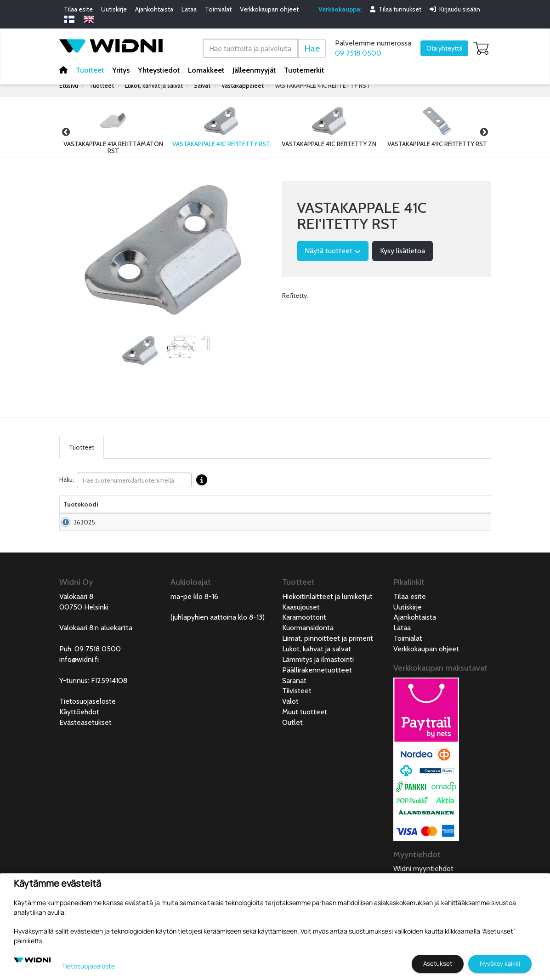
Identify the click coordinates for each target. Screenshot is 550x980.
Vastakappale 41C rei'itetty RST (130, 536)
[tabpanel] (140, 351)
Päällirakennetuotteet (317, 688)
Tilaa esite (78, 9)
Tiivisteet (297, 709)
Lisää (466, 536)
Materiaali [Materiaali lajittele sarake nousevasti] (185, 513)
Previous (66, 132)
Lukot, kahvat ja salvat (154, 85)
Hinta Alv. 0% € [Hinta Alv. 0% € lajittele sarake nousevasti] (324, 509)
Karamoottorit (304, 635)
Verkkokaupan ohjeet (269, 9)
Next (484, 132)
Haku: (136, 480)
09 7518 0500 (358, 53)
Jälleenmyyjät (254, 70)
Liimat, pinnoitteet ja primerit (328, 657)
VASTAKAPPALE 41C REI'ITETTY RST (323, 85)
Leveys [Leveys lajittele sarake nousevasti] (292, 513)
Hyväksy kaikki (500, 963)
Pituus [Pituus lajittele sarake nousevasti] (264, 513)
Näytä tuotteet (333, 251)
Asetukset (438, 963)
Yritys (121, 70)
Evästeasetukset (85, 741)
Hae (312, 48)
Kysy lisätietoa (403, 251)
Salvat (202, 85)
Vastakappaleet (243, 85)
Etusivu (69, 85)
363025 (84, 536)
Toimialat (218, 9)
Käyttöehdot (79, 730)
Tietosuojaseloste (88, 720)
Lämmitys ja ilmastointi (318, 678)
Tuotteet (90, 70)
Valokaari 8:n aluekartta (96, 646)
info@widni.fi (79, 678)
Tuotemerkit (304, 70)
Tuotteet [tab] (82, 447)
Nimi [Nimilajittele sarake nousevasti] (113, 513)
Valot (290, 720)
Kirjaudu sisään (455, 9)
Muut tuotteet (305, 730)
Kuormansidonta (308, 646)
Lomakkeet (206, 70)
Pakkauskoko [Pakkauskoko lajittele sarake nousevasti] (228, 513)
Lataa (189, 9)
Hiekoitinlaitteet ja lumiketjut (327, 615)
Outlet (292, 741)
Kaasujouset (301, 625)
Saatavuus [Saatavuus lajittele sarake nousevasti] (367, 513)
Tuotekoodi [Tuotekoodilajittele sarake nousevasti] (81, 513)
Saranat (294, 699)
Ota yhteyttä (444, 48)
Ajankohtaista (154, 9)
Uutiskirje (114, 9)
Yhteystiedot (159, 70)
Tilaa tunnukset (396, 9)
